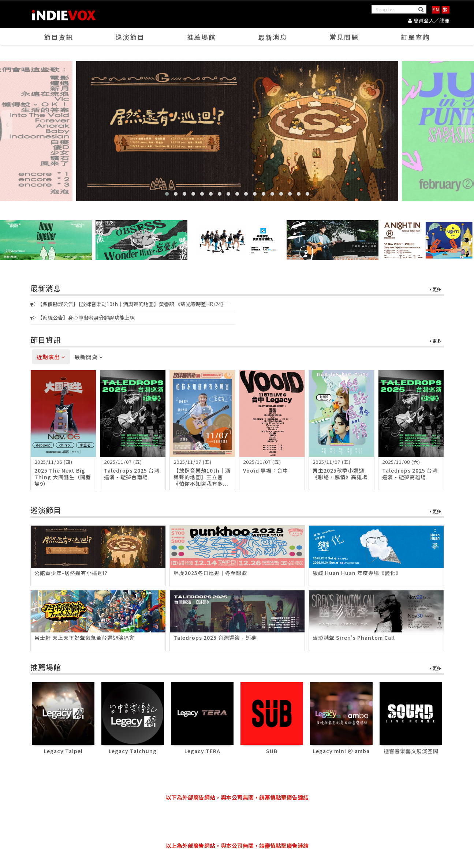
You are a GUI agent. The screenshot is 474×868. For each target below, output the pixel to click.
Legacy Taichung (133, 751)
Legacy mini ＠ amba (341, 751)
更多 (435, 290)
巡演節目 (130, 37)
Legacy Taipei (63, 751)
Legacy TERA (202, 751)
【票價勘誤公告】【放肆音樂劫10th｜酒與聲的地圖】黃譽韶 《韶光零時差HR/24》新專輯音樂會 (131, 305)
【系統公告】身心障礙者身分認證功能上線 (83, 317)
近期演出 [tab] (51, 357)
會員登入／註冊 (429, 20)
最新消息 (273, 37)
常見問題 (344, 37)
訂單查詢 (415, 37)
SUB (272, 751)
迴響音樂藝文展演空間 (411, 751)
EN (436, 9)
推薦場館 (201, 37)
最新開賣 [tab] (89, 357)
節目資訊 (59, 37)
